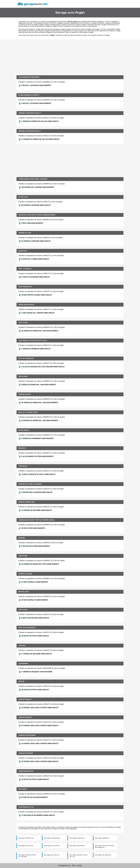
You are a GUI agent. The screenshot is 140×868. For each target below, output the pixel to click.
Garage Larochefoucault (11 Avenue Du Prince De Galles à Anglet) (65, 25)
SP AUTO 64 (23, 197)
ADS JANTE (23, 789)
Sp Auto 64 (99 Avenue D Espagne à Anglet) (43, 26)
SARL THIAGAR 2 (25, 269)
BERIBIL (22, 538)
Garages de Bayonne (52, 838)
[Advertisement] (70, 56)
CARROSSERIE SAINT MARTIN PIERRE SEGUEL (37, 520)
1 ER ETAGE (23, 556)
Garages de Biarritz (26, 838)
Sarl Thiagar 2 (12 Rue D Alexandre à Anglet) (106, 29)
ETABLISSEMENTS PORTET (29, 95)
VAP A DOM (23, 610)
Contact (79, 866)
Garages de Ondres (77, 846)
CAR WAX (22, 646)
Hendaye (107, 35)
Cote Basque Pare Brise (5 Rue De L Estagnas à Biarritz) (52, 23)
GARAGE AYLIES (25, 233)
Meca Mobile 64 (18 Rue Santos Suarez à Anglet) (34, 31)
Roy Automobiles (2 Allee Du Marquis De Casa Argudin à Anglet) (73, 32)
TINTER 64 (23, 466)
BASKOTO (22, 448)
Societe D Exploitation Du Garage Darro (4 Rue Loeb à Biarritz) (77, 26)
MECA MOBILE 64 (25, 287)
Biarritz (100, 35)
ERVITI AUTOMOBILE (27, 628)
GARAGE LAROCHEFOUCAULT (30, 113)
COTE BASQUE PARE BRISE (29, 77)
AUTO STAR (23, 323)
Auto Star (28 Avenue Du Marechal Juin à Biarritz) (100, 31)
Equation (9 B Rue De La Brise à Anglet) (79, 29)
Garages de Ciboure (52, 855)
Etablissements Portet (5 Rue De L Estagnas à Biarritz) (87, 23)
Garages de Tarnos (26, 846)
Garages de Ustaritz (52, 846)
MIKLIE (21, 681)
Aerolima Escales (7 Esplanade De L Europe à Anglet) (67, 31)
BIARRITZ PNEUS (25, 574)
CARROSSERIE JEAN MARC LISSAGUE (33, 179)
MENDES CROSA (24, 394)
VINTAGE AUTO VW (26, 807)
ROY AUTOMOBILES (26, 358)
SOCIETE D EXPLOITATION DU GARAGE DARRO (37, 215)
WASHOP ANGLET (25, 699)
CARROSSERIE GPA (26, 771)
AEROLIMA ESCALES (26, 305)
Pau (89, 35)
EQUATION (23, 251)
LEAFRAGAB (23, 664)
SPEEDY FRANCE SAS (27, 502)
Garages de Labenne (103, 855)
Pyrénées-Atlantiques (97, 22)
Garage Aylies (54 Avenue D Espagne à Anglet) (51, 29)
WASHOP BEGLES (25, 717)
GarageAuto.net (23, 22)
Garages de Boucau (77, 838)
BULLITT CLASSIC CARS (28, 412)
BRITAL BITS (24, 592)
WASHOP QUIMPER (26, 753)
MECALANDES (24, 430)
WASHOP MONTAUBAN (27, 735)
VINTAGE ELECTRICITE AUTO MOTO (33, 341)
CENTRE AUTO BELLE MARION (30, 484)
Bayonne (94, 35)
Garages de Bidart (102, 838)
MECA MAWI (23, 376)
